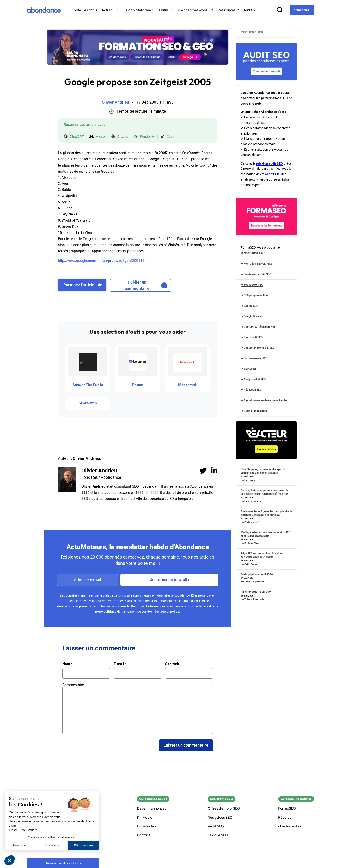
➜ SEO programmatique (255, 295)
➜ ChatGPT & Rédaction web (258, 327)
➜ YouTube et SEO (252, 285)
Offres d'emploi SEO (224, 808)
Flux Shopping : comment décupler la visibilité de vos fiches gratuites (263, 471)
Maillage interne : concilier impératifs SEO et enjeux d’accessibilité (266, 534)
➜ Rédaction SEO (251, 390)
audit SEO (272, 174)
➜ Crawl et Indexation (254, 411)
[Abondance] (44, 10)
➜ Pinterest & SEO (252, 337)
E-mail (120, 664)
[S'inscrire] (302, 10)
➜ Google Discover (252, 316)
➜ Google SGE (249, 306)
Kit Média (145, 817)
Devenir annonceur (152, 808)
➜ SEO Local (248, 369)
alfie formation (290, 826)
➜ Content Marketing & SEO (258, 348)
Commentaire (73, 685)
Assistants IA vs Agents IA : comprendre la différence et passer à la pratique (266, 513)
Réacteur (286, 817)
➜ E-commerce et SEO (254, 358)
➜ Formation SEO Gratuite (256, 264)
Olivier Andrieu (99, 471)
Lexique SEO (218, 835)
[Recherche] (280, 10)
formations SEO (252, 253)
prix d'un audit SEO (269, 163)
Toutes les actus (85, 10)
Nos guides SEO (220, 817)
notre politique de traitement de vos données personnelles (137, 611)
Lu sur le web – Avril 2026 (257, 592)
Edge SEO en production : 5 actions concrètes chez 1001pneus (262, 555)
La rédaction (147, 826)
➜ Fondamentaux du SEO (256, 274)
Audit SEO (252, 10)
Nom (67, 664)
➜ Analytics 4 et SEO (253, 379)
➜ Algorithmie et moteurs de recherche (264, 400)
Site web (172, 664)
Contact (143, 835)
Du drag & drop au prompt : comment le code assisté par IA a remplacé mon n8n (265, 492)
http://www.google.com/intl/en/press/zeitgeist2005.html (103, 261)
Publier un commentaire (146, 285)
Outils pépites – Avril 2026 (257, 575)
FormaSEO (287, 808)
